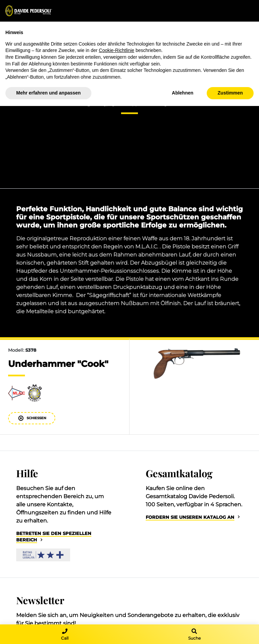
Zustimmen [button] (230, 93)
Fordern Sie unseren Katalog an (190, 517)
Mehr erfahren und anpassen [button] (48, 93)
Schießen (32, 418)
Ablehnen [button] (183, 93)
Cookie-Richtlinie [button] (117, 50)
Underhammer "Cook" (58, 364)
